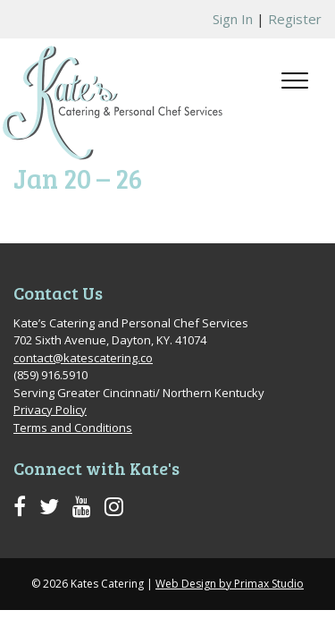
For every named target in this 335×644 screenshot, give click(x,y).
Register (295, 19)
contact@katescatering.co (83, 358)
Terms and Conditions (73, 428)
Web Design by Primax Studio (230, 584)
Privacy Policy (50, 410)
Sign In (233, 19)
